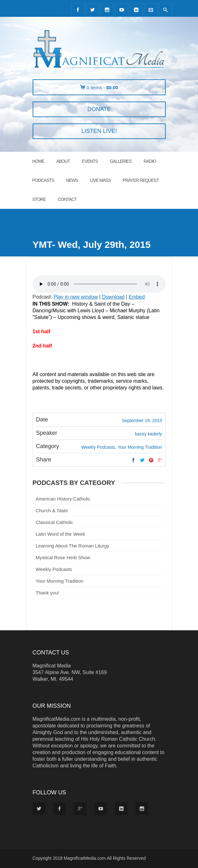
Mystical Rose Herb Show (63, 557)
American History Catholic (63, 499)
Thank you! (48, 593)
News (72, 180)
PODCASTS (43, 180)
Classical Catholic (54, 522)
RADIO (150, 161)
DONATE (99, 109)
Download (113, 297)
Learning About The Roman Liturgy (73, 546)
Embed (137, 297)
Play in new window (76, 297)
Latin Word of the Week (61, 534)
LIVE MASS (100, 180)
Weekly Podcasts (54, 569)
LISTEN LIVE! (99, 131)
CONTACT (67, 199)
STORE (39, 199)
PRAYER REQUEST (141, 180)
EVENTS (90, 161)
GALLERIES (121, 161)
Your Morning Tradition (60, 581)
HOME (38, 161)
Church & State (52, 510)
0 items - (102, 87)
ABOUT (63, 161)
